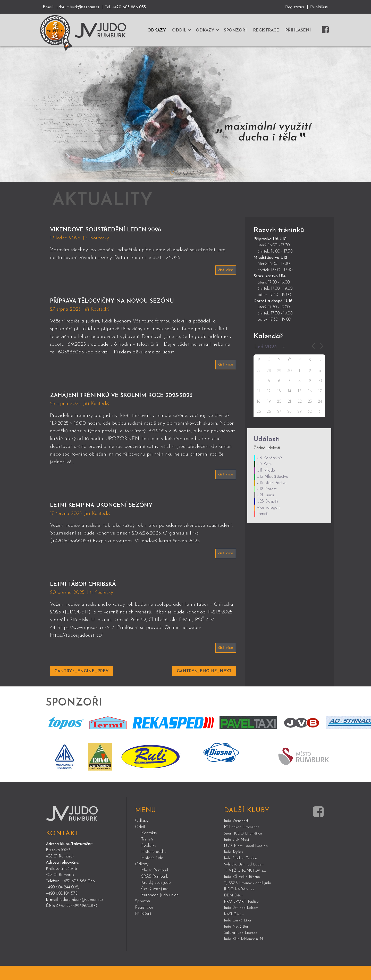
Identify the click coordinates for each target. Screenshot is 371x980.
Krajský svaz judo (156, 897)
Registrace (295, 7)
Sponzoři (142, 916)
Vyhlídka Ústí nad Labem (246, 879)
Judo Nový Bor (237, 941)
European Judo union (160, 910)
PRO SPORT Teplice (242, 916)
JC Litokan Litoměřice (243, 842)
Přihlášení (319, 7)
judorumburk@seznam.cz (79, 7)
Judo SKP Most (238, 854)
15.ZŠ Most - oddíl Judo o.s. (248, 860)
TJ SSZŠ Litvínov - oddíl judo (249, 897)
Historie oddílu (154, 866)
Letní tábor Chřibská (97, 598)
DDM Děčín (234, 910)
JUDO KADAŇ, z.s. (241, 904)
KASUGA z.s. (235, 928)
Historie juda (152, 873)
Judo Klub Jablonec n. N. (246, 953)
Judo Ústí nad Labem (243, 922)
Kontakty (149, 848)
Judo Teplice (234, 866)
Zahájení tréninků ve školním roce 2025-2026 (142, 402)
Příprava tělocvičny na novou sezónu (138, 302)
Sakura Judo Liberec (242, 947)
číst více (225, 270)
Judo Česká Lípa (239, 935)
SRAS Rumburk (155, 891)
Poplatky (149, 860)
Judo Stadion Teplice (242, 873)
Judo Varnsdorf (237, 836)
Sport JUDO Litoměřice (245, 848)
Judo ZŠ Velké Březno (243, 891)
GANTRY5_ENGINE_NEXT (204, 686)
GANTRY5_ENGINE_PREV (82, 686)
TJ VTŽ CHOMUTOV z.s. (247, 885)
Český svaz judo (155, 904)
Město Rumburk (155, 885)
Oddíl (140, 842)
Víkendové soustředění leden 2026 (128, 230)
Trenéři (147, 854)
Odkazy (142, 836)
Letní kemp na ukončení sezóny (123, 518)
